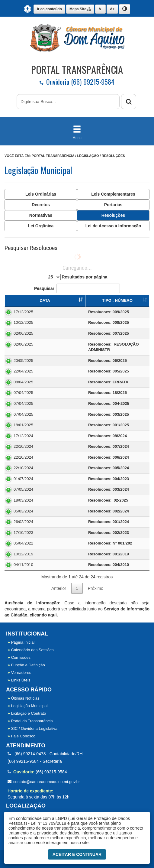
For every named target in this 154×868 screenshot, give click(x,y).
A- (100, 9)
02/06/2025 (23, 333)
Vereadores (19, 673)
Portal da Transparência (30, 721)
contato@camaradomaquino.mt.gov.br (44, 782)
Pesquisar (77, 288)
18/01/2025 (23, 425)
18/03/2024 (23, 500)
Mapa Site (80, 9)
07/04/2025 (23, 393)
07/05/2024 (23, 489)
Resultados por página (77, 277)
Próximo (96, 588)
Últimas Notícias (24, 698)
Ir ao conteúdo (49, 9)
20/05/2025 (23, 361)
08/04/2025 (23, 382)
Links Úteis (19, 680)
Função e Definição (26, 665)
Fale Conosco (21, 736)
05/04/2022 (23, 543)
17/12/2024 (23, 436)
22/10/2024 (23, 446)
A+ (112, 9)
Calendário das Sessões (31, 650)
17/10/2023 (23, 533)
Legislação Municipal (27, 706)
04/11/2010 (23, 565)
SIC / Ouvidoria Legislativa (32, 728)
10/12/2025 (23, 322)
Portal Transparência (53, 156)
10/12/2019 (23, 554)
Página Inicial (21, 642)
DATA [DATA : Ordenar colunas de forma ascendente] (45, 300)
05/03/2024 (23, 511)
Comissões (19, 657)
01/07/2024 (23, 479)
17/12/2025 (23, 312)
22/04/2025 (23, 371)
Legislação (88, 156)
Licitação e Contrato (27, 713)
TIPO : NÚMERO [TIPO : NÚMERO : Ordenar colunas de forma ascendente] (117, 300)
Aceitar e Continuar (77, 854)
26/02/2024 (23, 522)
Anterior (59, 588)
